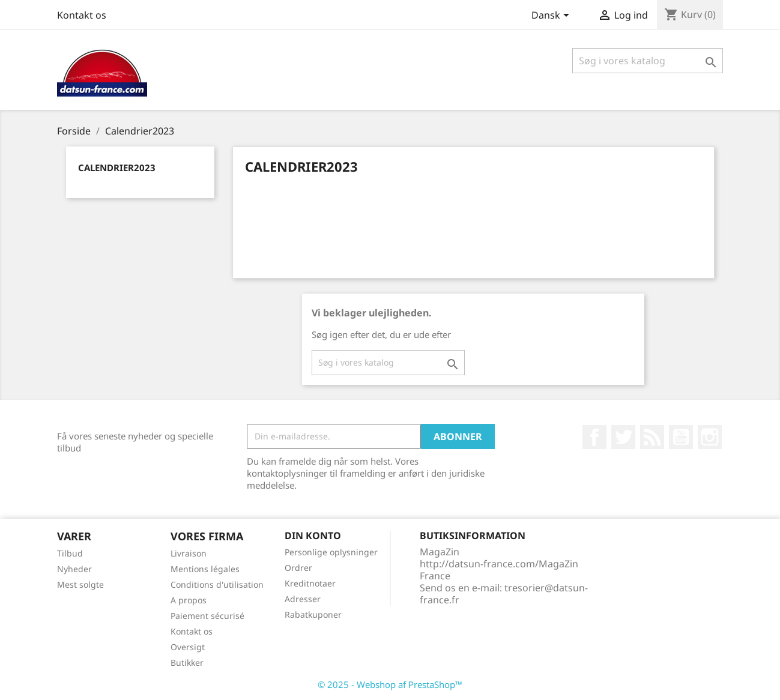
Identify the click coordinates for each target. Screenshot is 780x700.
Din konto (313, 536)
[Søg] (648, 61)
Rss (652, 437)
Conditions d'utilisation (217, 584)
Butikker (187, 662)
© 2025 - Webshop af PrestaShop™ (390, 684)
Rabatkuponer (313, 614)
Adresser (303, 599)
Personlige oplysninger (331, 552)
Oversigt (188, 647)
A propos (189, 600)
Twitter (623, 437)
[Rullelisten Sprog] (552, 16)
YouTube (681, 437)
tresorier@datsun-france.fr (504, 594)
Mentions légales (205, 569)
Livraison (189, 553)
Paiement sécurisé (207, 616)
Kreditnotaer (310, 583)
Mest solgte (80, 584)
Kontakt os (82, 15)
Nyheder (74, 569)
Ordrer (298, 568)
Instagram (710, 437)
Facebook (594, 437)
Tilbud (70, 553)
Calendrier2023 (117, 167)
